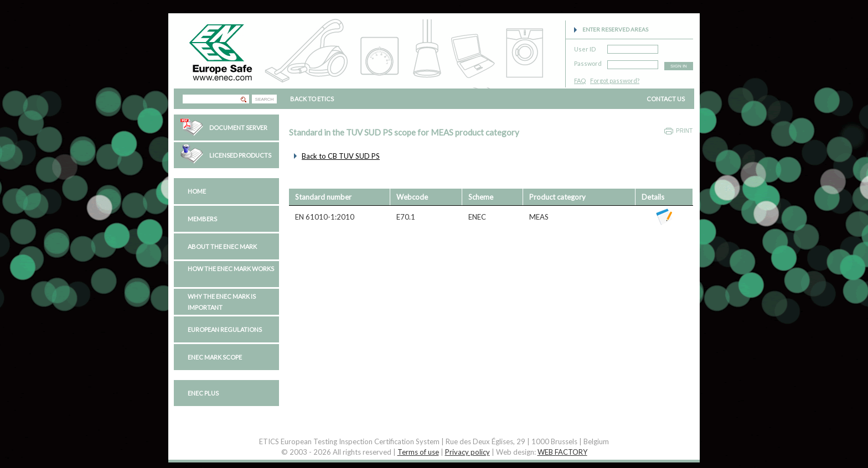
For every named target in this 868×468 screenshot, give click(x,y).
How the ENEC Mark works (231, 269)
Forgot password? (615, 80)
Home (197, 191)
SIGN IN (679, 66)
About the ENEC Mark (222, 246)
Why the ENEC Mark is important (222, 302)
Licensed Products (240, 155)
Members (202, 219)
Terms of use (418, 452)
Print (684, 131)
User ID (585, 47)
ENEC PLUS (203, 393)
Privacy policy (467, 452)
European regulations (225, 329)
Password (588, 62)
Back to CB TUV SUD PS (341, 156)
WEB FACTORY (562, 452)
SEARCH (264, 99)
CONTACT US (666, 99)
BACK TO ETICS (312, 99)
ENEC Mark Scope (215, 357)
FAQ (580, 80)
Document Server (238, 128)
